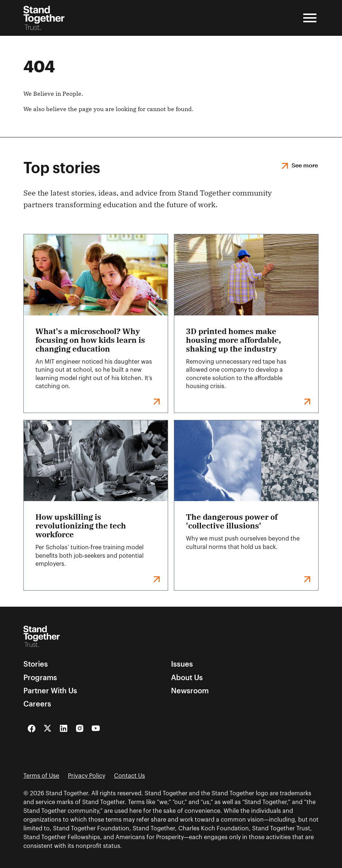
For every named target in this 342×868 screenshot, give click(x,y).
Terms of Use (41, 776)
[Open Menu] (310, 18)
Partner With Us (50, 690)
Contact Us (130, 776)
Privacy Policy (87, 776)
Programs (40, 677)
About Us (187, 677)
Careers (37, 704)
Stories (36, 664)
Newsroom (190, 690)
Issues (182, 664)
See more (305, 165)
